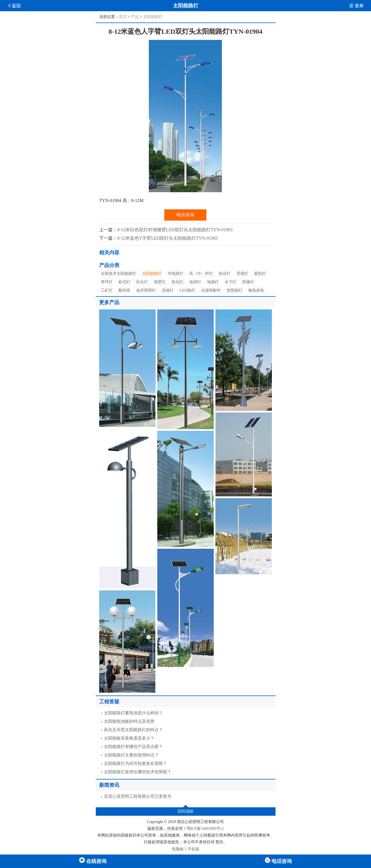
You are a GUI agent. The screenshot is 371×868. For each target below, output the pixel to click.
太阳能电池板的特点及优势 (129, 721)
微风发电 (256, 290)
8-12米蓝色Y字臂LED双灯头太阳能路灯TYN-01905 (167, 238)
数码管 (124, 290)
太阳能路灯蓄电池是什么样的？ (133, 713)
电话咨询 (185, 215)
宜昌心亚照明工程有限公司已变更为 (138, 796)
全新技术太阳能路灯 (119, 274)
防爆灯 (248, 282)
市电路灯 (176, 274)
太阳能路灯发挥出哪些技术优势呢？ (138, 772)
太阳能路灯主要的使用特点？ (131, 755)
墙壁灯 (160, 282)
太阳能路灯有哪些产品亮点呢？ (133, 747)
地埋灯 (195, 282)
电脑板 (178, 849)
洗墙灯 (168, 290)
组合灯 (225, 274)
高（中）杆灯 (201, 274)
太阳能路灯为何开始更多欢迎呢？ (136, 763)
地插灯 (213, 282)
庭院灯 (260, 274)
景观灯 (242, 274)
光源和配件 (211, 290)
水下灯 (231, 282)
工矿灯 (107, 290)
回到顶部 (186, 811)
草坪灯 (107, 282)
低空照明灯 (146, 290)
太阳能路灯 (153, 17)
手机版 (194, 849)
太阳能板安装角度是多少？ (129, 738)
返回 (14, 6)
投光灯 (177, 282)
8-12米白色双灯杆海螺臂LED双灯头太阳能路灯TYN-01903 (175, 230)
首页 (123, 17)
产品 (135, 17)
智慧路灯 (235, 290)
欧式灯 (124, 282)
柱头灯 (142, 282)
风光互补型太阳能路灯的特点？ (133, 730)
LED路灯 (187, 290)
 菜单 (356, 6)
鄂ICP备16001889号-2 (205, 829)
